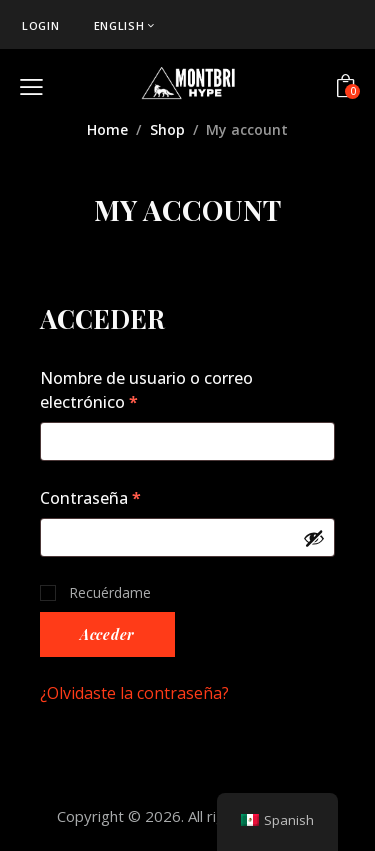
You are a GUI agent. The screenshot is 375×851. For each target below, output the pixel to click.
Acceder (107, 634)
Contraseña (133, 497)
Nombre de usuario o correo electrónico (146, 389)
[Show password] (314, 538)
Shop (167, 129)
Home (107, 129)
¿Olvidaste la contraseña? (134, 693)
